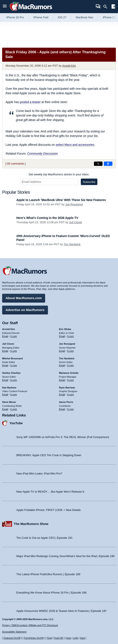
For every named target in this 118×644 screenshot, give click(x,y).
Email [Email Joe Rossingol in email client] (62, 351)
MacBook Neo (85, 17)
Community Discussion (42, 154)
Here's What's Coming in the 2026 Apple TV (47, 218)
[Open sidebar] (113, 7)
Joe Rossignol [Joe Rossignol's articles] (67, 344)
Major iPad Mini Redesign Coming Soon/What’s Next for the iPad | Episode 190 (65, 556)
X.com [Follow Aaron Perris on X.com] (70, 409)
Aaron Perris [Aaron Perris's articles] (66, 402)
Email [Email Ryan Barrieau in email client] (62, 394)
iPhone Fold (41, 17)
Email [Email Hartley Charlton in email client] (5, 380)
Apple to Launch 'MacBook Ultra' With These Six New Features (61, 200)
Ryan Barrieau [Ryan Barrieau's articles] (67, 388)
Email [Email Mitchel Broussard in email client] (5, 365)
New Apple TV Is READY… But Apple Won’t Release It (50, 492)
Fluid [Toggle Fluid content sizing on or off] (49, 638)
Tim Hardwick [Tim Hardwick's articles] (67, 358)
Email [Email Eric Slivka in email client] (62, 336)
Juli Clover (76, 222)
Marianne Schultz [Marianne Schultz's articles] (69, 373)
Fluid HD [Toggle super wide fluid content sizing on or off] (58, 638)
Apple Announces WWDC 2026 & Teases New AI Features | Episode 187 (61, 611)
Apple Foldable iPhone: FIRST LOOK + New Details (48, 510)
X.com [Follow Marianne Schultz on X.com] (70, 380)
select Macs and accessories (75, 145)
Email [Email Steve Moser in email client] (5, 409)
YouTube (16, 423)
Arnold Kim (69, 66)
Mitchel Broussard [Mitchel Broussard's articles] (12, 358)
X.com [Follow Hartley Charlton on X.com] (14, 380)
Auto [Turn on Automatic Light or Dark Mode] (69, 638)
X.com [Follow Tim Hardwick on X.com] (70, 365)
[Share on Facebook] (108, 164)
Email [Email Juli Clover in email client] (5, 351)
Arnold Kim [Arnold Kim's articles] (8, 329)
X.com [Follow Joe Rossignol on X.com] (70, 351)
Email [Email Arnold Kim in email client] (5, 336)
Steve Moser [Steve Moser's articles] (9, 402)
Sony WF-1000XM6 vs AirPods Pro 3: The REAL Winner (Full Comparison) (63, 437)
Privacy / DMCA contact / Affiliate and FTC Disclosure (30, 625)
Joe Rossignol (74, 204)
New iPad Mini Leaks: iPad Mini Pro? (39, 474)
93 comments (15, 164)
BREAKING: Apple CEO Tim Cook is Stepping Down (49, 455)
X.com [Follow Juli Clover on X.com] (14, 351)
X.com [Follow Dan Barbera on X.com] (14, 394)
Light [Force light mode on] (75, 638)
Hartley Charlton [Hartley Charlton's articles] (11, 373)
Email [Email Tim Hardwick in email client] (62, 365)
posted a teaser (30, 102)
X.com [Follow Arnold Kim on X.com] (14, 336)
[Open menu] (5, 7)
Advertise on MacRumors (25, 310)
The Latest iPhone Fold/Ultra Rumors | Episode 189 (48, 574)
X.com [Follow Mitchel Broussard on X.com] (14, 365)
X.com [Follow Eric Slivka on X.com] (70, 336)
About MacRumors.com (24, 298)
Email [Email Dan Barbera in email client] (5, 394)
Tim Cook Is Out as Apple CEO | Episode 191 (44, 538)
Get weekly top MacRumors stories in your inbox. (59, 174)
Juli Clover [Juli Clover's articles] (8, 344)
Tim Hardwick (72, 244)
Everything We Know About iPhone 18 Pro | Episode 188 (51, 593)
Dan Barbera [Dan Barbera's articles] (9, 388)
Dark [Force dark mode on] (82, 638)
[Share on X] (98, 164)
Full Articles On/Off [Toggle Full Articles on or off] (34, 638)
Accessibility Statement (14, 632)
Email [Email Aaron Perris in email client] (62, 409)
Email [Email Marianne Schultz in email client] (62, 380)
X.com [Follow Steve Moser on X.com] (14, 409)
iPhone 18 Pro (15, 17)
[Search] (107, 7)
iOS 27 (62, 17)
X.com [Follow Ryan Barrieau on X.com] (70, 394)
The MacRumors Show (31, 524)
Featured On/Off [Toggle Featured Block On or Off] (12, 638)
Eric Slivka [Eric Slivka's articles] (65, 329)
